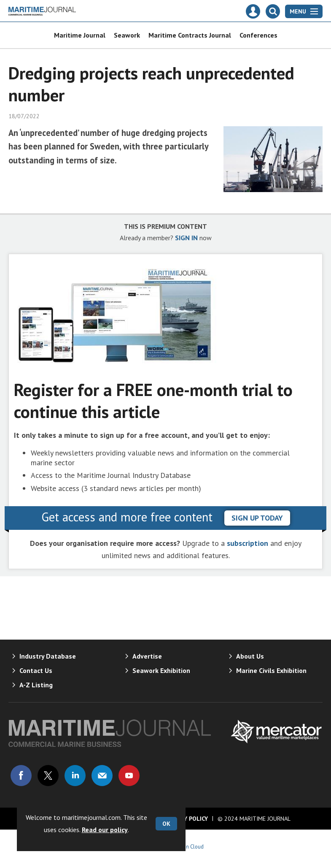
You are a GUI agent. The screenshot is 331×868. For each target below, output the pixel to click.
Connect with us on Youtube (129, 776)
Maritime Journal (80, 35)
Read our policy (105, 830)
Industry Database (48, 656)
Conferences (258, 35)
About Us (250, 656)
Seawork (127, 35)
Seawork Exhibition (161, 670)
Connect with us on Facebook (21, 776)
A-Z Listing (36, 685)
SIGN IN (186, 238)
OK (166, 824)
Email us (102, 776)
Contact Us (36, 670)
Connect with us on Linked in (75, 776)
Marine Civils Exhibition (271, 670)
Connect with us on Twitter (48, 776)
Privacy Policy (186, 819)
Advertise (147, 656)
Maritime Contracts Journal (190, 35)
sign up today (257, 518)
